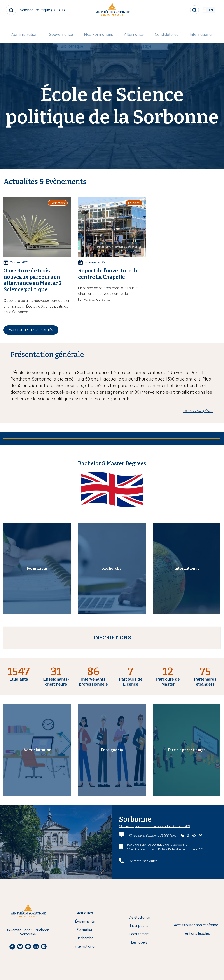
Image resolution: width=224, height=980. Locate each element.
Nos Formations (115, 25)
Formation (85, 930)
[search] (182, 10)
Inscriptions (139, 926)
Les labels (139, 942)
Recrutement (139, 934)
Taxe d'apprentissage (144, 37)
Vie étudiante (139, 917)
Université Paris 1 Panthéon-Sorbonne (28, 932)
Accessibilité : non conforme (196, 925)
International (26, 37)
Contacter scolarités (143, 861)
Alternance (158, 25)
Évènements (85, 921)
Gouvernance (71, 25)
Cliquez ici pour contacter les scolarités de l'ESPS (154, 826)
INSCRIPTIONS (112, 638)
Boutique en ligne (194, 37)
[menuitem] (27, 26)
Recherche (62, 37)
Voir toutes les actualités (31, 330)
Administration (27, 25)
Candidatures (198, 25)
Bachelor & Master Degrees (112, 463)
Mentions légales (196, 933)
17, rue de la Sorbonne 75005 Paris (153, 836)
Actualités (85, 913)
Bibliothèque (99, 37)
